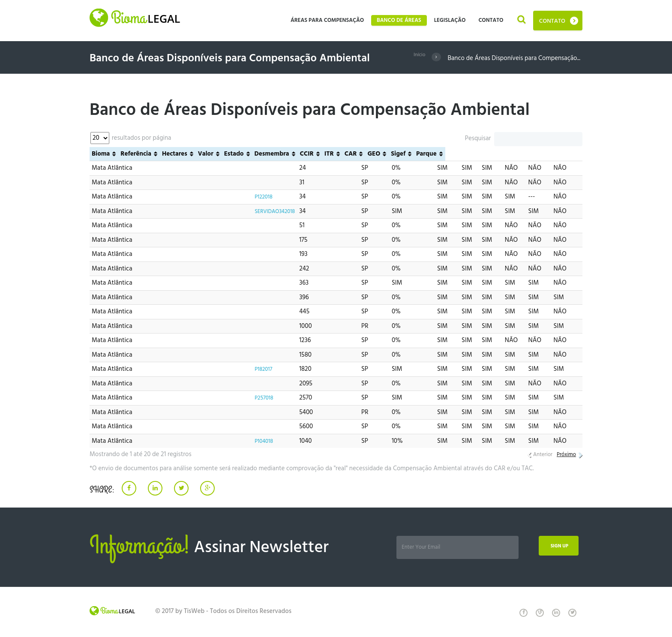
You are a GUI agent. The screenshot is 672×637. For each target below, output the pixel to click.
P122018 (258, 197)
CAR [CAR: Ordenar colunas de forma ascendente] (488, 154)
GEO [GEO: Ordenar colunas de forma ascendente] (511, 154)
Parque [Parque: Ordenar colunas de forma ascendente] (564, 154)
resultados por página (131, 138)
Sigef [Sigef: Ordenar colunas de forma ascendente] (536, 154)
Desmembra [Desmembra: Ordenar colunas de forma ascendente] (409, 154)
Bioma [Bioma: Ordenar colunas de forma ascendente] (101, 154)
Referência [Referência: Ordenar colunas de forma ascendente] (263, 154)
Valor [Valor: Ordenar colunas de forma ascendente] (343, 154)
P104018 (258, 441)
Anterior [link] (538, 455)
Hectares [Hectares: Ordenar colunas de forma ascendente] (312, 154)
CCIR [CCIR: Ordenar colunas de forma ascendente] (444, 154)
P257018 (259, 398)
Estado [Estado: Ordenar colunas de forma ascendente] (371, 154)
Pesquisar (524, 138)
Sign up (554, 547)
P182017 (258, 369)
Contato (552, 21)
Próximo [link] (565, 455)
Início (418, 58)
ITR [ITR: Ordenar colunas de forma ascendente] (466, 154)
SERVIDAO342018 (271, 211)
